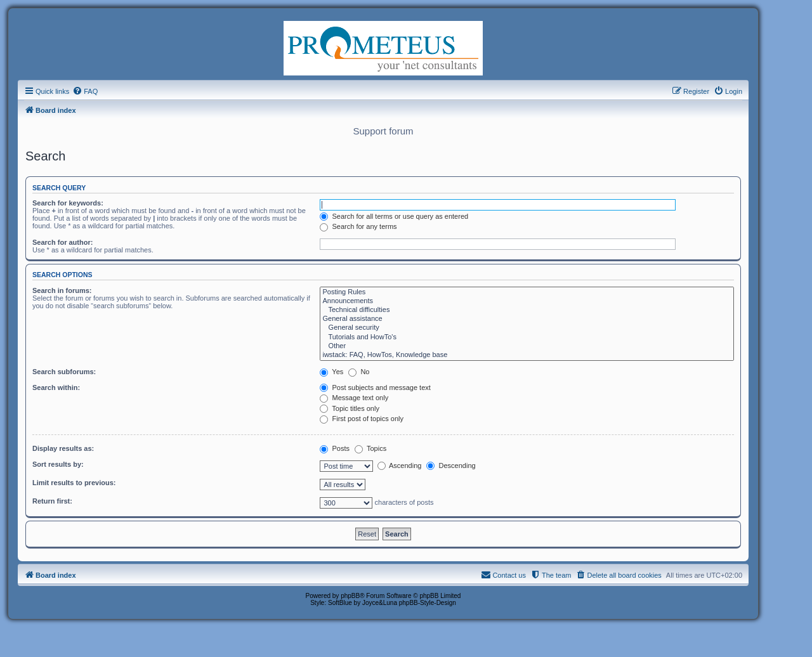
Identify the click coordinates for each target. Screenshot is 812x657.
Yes (331, 372)
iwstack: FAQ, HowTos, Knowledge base (527, 355)
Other (527, 346)
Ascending (400, 465)
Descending (451, 465)
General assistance (527, 319)
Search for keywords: (68, 203)
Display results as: (63, 448)
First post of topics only (362, 419)
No (359, 372)
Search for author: (62, 242)
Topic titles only (349, 408)
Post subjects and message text (375, 387)
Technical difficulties (527, 310)
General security (527, 328)
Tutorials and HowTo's (527, 337)
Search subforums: (64, 372)
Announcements (527, 301)
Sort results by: (58, 464)
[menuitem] (85, 91)
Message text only (354, 398)
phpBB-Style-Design (428, 603)
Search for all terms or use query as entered (394, 216)
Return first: (52, 501)
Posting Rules (527, 292)
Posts (335, 448)
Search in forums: (62, 290)
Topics (370, 448)
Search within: (56, 387)
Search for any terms (358, 226)
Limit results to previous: (74, 483)
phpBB (350, 596)
